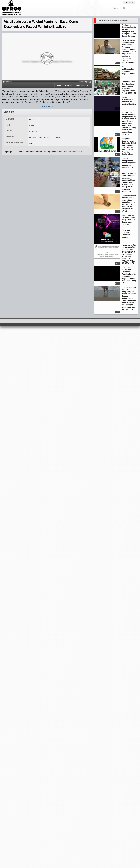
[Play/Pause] (4, 82)
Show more (47, 106)
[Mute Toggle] (86, 82)
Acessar (129, 3)
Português (33, 132)
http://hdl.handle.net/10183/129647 (44, 138)
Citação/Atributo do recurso (73, 152)
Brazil (31, 126)
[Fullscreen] (90, 82)
